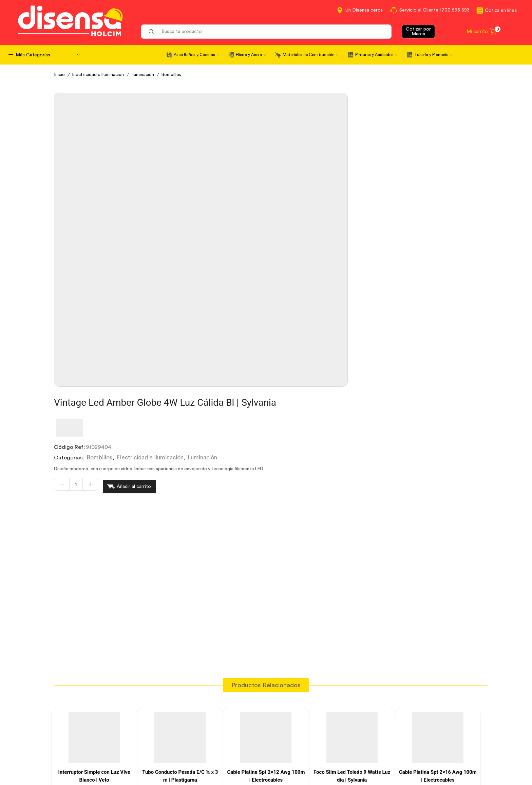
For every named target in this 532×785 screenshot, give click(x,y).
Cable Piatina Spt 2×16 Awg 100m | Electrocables (438, 535)
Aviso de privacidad (187, 744)
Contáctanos (288, 719)
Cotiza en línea (501, 11)
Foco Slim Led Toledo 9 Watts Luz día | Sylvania (352, 535)
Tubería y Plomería (433, 55)
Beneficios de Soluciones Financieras (317, 757)
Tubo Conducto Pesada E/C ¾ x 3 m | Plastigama (180, 535)
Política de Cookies (187, 756)
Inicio (60, 75)
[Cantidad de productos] (250, 181)
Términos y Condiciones (193, 731)
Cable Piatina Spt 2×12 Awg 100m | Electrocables (266, 535)
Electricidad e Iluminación (101, 75)
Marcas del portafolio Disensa (417, 731)
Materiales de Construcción (310, 55)
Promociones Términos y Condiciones (427, 744)
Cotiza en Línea (182, 719)
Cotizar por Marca (418, 32)
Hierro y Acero (251, 55)
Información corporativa (411, 719)
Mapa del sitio (397, 756)
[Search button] (151, 32)
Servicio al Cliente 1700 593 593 (434, 10)
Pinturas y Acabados (376, 55)
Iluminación (147, 75)
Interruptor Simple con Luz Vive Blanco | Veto (94, 535)
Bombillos (177, 75)
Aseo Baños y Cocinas (196, 55)
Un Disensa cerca (364, 10)
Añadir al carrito (308, 181)
